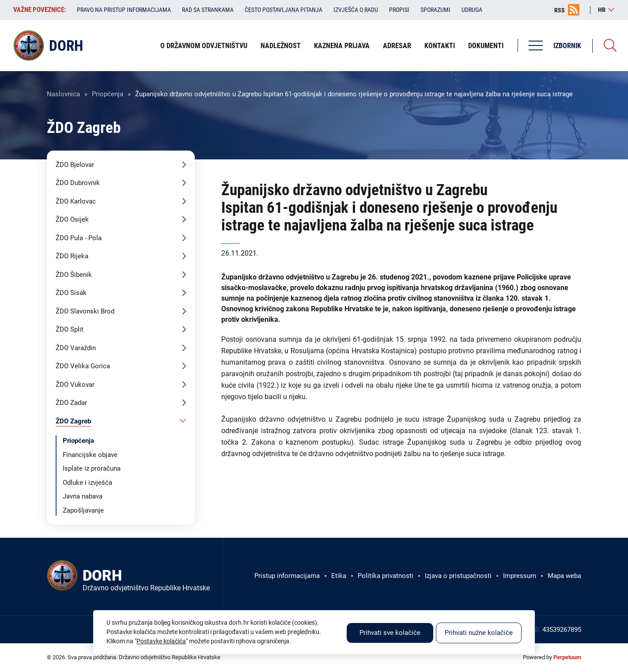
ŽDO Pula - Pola (79, 238)
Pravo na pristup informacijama (124, 10)
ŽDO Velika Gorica (83, 366)
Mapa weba (564, 576)
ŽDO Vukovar (75, 385)
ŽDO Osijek (72, 219)
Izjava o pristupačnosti (458, 576)
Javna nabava (83, 496)
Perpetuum (567, 657)
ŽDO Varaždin (76, 348)
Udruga (472, 10)
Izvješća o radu (356, 10)
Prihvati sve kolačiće (390, 633)
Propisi (399, 10)
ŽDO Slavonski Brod (85, 311)
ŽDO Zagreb (73, 421)
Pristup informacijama (287, 576)
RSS (560, 10)
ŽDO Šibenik (74, 275)
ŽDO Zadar (71, 403)
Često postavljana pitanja (284, 10)
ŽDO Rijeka (72, 256)
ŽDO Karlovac (76, 201)
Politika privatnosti (386, 576)
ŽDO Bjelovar (75, 165)
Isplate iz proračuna (92, 468)
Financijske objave (90, 455)
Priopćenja (108, 94)
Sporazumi (435, 10)
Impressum (520, 576)
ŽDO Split (70, 329)
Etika (339, 576)
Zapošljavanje (83, 510)
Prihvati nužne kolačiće (479, 633)
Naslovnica (63, 94)
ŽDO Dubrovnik (78, 183)
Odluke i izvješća (87, 483)
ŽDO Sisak (71, 293)
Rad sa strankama (208, 10)
